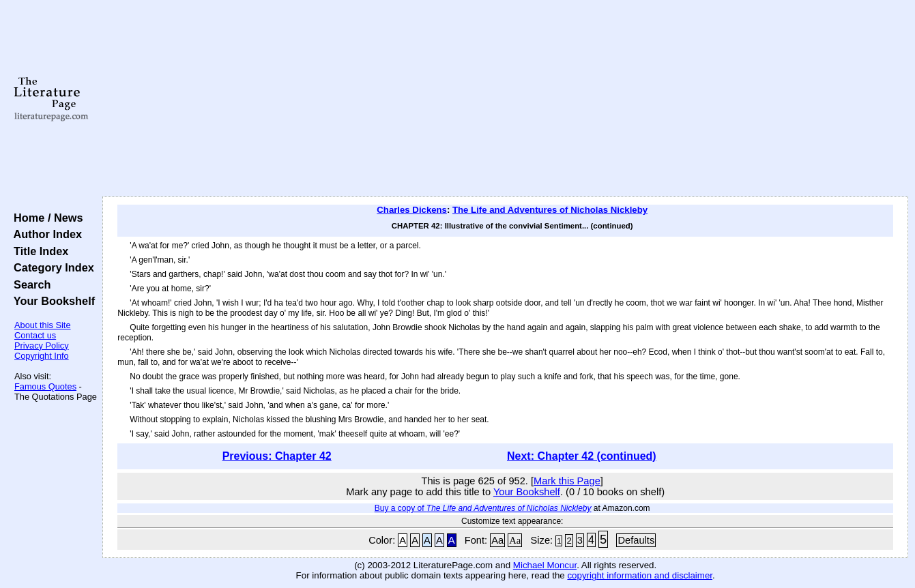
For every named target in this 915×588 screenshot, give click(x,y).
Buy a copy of (483, 508)
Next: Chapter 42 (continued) (582, 456)
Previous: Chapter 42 (277, 456)
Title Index (38, 251)
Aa (497, 540)
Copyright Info (42, 356)
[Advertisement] (506, 99)
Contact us (35, 335)
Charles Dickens (412, 210)
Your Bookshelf (51, 301)
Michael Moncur (545, 565)
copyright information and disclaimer (640, 575)
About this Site (43, 325)
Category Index (51, 267)
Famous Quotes (45, 386)
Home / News (45, 218)
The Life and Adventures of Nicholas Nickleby (550, 210)
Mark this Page (567, 481)
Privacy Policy (42, 346)
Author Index (45, 234)
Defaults (636, 540)
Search (29, 284)
